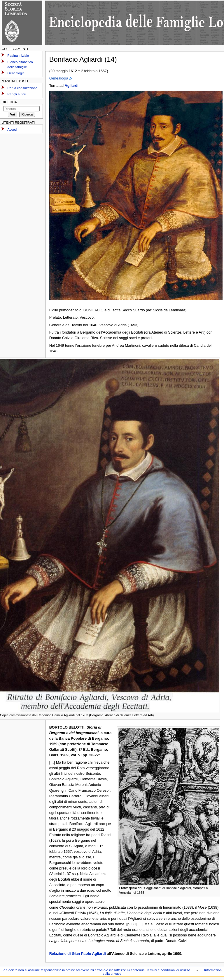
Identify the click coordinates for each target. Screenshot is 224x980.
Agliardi (72, 86)
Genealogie (16, 73)
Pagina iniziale (18, 56)
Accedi (12, 130)
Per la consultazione (22, 88)
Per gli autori (17, 94)
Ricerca (9, 102)
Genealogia (59, 78)
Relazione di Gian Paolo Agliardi (78, 954)
